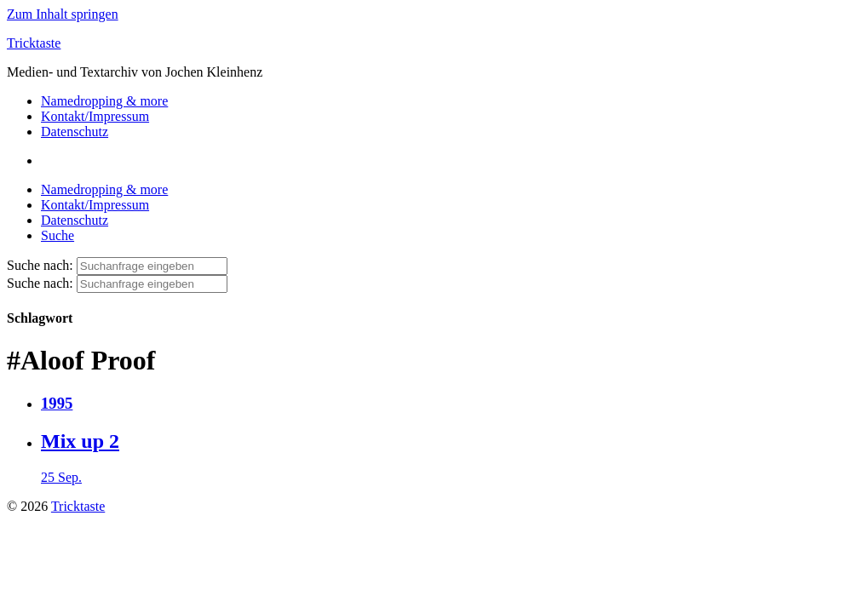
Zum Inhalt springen (63, 14)
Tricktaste (34, 43)
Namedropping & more (104, 101)
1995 (57, 403)
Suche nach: (40, 265)
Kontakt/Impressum (95, 116)
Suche (57, 235)
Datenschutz (75, 132)
